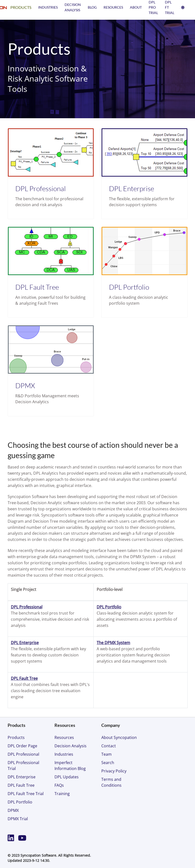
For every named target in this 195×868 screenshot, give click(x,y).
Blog (92, 7)
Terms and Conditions (111, 782)
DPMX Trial (18, 819)
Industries (48, 7)
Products (21, 7)
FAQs (59, 785)
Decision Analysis (71, 746)
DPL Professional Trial (23, 766)
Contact (109, 746)
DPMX (25, 385)
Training (62, 794)
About (136, 7)
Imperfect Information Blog (70, 766)
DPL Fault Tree (37, 287)
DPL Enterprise (132, 188)
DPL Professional (41, 188)
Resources (113, 7)
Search (108, 763)
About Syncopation (119, 737)
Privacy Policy (114, 771)
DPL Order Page (22, 746)
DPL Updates (67, 777)
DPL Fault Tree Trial (26, 794)
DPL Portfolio (129, 287)
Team (106, 754)
